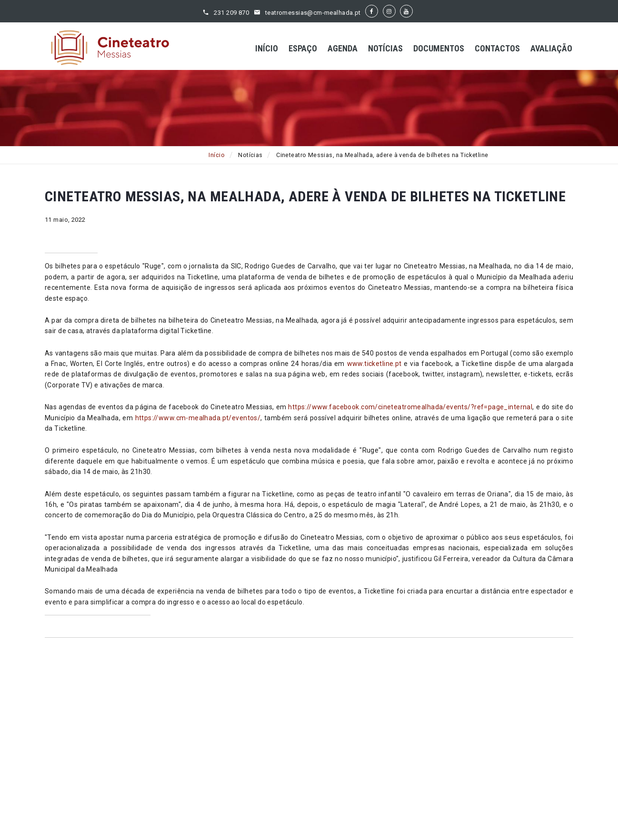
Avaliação (551, 48)
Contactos (497, 48)
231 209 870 (231, 13)
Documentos (439, 48)
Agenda (343, 48)
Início (267, 48)
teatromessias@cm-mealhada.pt (313, 13)
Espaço (303, 48)
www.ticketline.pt (374, 364)
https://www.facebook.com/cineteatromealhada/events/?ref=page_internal (410, 407)
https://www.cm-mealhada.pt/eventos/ (198, 418)
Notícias (385, 48)
